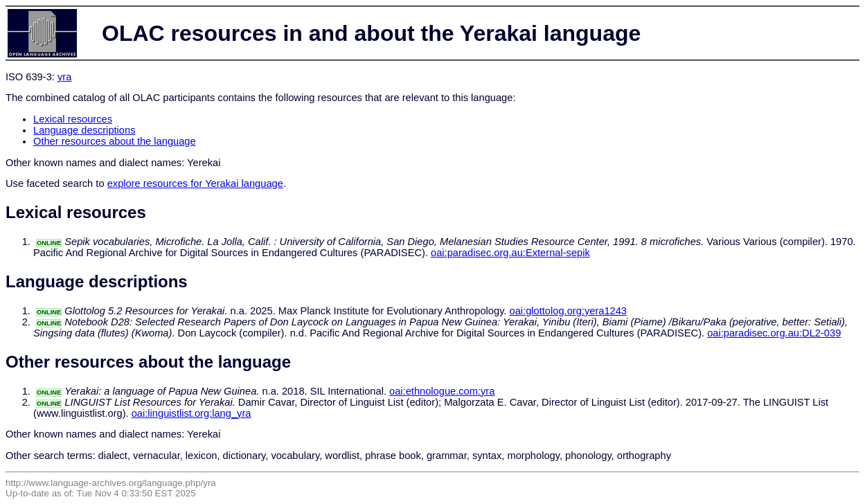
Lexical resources (73, 119)
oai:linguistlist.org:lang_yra (191, 413)
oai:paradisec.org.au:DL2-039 (774, 333)
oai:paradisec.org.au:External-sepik (510, 253)
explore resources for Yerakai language (195, 183)
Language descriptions (84, 130)
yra (64, 77)
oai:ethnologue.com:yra (442, 391)
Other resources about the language (115, 141)
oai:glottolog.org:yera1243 (568, 311)
